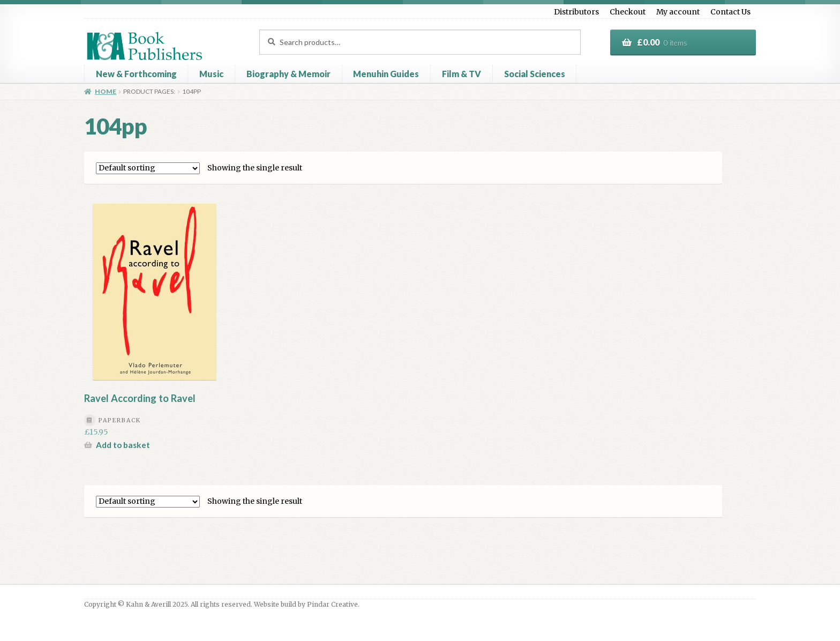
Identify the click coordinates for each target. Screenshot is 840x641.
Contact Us (730, 12)
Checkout (628, 12)
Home (106, 91)
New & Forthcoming (136, 74)
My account (678, 12)
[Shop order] (148, 168)
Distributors (576, 12)
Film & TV (462, 74)
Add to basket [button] (123, 445)
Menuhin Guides (386, 74)
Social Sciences (535, 74)
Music (211, 74)
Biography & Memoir (288, 74)
